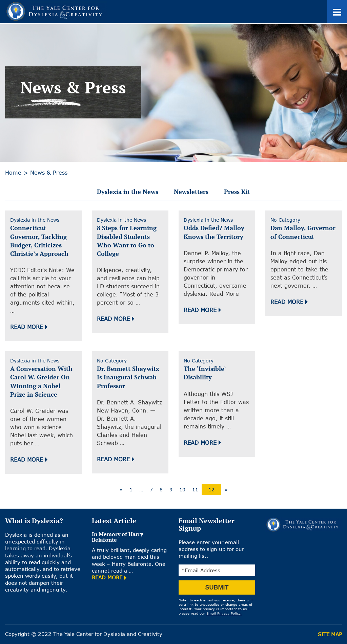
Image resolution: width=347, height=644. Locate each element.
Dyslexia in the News (128, 192)
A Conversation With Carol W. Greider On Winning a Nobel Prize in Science (41, 381)
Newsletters (191, 192)
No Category (285, 220)
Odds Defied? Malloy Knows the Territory (214, 232)
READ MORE (107, 577)
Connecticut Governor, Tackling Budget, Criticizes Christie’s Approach (39, 241)
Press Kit (237, 192)
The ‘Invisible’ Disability (205, 373)
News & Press (49, 172)
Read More (27, 327)
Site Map (330, 634)
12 (211, 490)
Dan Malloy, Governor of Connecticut (303, 232)
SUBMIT (217, 587)
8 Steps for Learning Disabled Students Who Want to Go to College (127, 241)
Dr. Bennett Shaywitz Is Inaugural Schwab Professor (128, 377)
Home (13, 172)
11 (195, 490)
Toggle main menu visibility (340, 7)
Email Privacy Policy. (224, 613)
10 (182, 490)
